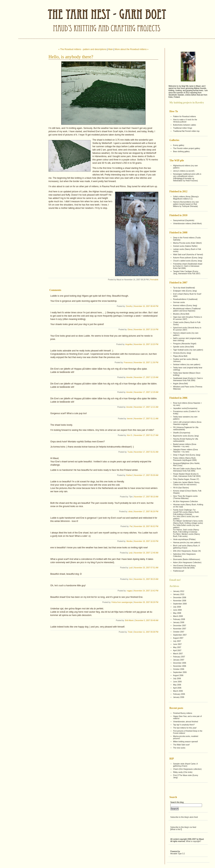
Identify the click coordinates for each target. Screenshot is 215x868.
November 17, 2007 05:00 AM (146, 475)
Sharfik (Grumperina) (182, 433)
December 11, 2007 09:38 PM (146, 632)
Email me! (175, 580)
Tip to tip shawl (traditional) (184, 288)
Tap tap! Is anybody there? (184, 725)
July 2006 (177, 679)
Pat (131, 526)
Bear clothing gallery (181, 152)
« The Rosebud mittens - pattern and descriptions (82, 49)
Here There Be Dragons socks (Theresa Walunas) (185, 497)
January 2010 (179, 594)
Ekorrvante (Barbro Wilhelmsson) (187, 559)
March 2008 (178, 616)
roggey (130, 591)
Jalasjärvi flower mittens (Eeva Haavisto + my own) (185, 451)
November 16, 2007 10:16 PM (146, 330)
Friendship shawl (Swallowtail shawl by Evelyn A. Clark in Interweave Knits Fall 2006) (188, 266)
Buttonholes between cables (185, 125)
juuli (131, 568)
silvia (130, 512)
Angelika (129, 344)
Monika (129, 541)
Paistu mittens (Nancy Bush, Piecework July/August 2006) (185, 459)
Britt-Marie (129, 620)
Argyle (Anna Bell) (181, 384)
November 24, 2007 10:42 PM (146, 591)
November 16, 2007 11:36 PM (146, 363)
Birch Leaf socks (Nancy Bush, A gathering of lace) (186, 547)
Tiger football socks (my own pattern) (188, 350)
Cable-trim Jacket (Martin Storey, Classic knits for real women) (186, 483)
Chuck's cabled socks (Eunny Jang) (188, 261)
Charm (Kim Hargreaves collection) (187, 769)
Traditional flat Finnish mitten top (186, 131)
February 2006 (179, 694)
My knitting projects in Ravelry (187, 103)
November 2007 (180, 629)
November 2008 (180, 601)
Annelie (129, 377)
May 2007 (177, 647)
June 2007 (177, 644)
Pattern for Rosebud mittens (185, 116)
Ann (131, 579)
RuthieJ (129, 475)
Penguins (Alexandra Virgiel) (185, 344)
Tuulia (130, 452)
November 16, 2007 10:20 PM (146, 344)
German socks (179, 302)
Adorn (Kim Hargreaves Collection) (187, 563)
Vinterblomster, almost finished (186, 722)
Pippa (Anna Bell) (180, 356)
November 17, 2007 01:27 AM (146, 435)
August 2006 (178, 675)
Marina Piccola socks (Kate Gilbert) (187, 243)
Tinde (130, 632)
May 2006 (177, 685)
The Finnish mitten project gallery (187, 148)
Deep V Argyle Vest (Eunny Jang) (187, 455)
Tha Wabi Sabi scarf (181, 745)
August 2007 (178, 638)
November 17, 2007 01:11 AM (146, 419)
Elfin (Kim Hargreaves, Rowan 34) (187, 551)
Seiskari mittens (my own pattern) (187, 365)
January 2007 (179, 660)
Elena (130, 330)
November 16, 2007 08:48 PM (146, 306)
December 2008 (180, 598)
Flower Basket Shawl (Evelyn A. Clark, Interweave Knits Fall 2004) (187, 475)
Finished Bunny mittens (183, 713)
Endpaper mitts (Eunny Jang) (185, 291)
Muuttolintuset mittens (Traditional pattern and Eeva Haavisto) (187, 310)
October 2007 (179, 632)
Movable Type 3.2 (178, 854)
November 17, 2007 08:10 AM (146, 497)
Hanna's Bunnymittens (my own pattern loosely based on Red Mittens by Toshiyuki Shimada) (186, 204)
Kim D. (130, 435)
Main (111, 49)
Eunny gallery (179, 145)
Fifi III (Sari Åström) (181, 488)
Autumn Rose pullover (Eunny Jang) (188, 258)
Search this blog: (177, 802)
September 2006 (180, 672)
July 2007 (177, 641)
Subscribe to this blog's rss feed (183, 827)
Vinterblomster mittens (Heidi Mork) (187, 224)
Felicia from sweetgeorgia (122, 602)
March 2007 (178, 654)
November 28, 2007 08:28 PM (146, 602)
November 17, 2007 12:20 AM (146, 377)
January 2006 (179, 697)
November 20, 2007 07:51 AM (146, 568)
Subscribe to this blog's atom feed (184, 817)
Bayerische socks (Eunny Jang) (186, 436)
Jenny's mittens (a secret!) (184, 171)
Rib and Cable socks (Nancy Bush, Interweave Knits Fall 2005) (187, 470)
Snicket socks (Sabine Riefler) (185, 246)
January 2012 (179, 591)
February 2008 (179, 619)
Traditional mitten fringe (183, 128)
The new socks (179, 748)
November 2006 (180, 666)
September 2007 (180, 635)
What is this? (176, 829)
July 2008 (177, 607)
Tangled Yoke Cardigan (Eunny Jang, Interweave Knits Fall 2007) (187, 272)
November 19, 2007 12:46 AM (146, 553)
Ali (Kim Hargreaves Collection (186, 501)
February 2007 (179, 657)
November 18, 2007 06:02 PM (146, 526)
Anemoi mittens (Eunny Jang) (185, 305)
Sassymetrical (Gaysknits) (184, 220)
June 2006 (177, 682)
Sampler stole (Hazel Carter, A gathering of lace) (185, 765)
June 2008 (177, 610)
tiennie (130, 419)
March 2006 (178, 691)
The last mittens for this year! (185, 728)
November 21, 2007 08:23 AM (146, 579)
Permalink (154, 280)
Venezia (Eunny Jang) (182, 353)
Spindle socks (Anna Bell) (184, 347)
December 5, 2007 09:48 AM (147, 620)
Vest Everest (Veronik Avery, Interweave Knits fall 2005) (185, 567)
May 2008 (177, 613)
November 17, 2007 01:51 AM (146, 452)
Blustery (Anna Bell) (181, 314)
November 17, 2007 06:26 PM (146, 512)
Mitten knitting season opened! (186, 742)
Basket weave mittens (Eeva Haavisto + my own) (185, 445)
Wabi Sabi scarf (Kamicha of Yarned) (188, 255)
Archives (174, 586)
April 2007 (177, 650)
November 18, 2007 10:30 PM (146, 541)
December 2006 (180, 663)
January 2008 (179, 622)
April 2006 (177, 688)
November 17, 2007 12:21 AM (146, 407)
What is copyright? (194, 841)
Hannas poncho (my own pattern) (187, 543)
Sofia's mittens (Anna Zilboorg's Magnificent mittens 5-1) (186, 198)
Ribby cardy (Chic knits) (183, 772)
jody (131, 553)
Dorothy (129, 306)
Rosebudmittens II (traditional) (185, 299)
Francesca (128, 363)
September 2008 (180, 604)
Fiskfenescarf (178, 571)
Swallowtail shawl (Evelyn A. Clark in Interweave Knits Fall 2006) (188, 379)
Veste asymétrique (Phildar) (184, 539)
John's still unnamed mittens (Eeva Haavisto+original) (187, 423)
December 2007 (180, 626)
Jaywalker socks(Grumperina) (185, 408)
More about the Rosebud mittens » (132, 49)
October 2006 (179, 669)
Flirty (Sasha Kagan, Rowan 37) (186, 479)
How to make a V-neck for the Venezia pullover (185, 121)
